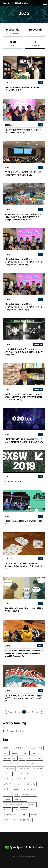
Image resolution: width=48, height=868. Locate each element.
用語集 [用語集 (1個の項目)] (6, 820)
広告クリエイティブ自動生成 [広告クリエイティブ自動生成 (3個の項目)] (13, 805)
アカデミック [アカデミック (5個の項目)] (8, 763)
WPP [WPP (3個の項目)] (22, 758)
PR (35, 44)
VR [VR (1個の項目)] (15, 758)
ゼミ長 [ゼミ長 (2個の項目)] (6, 789)
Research (35, 32)
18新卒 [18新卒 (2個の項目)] (6, 748)
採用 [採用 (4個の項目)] (15, 810)
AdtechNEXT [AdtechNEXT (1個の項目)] (17, 748)
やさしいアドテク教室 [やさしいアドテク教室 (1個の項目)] (35, 758)
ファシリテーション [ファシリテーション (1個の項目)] (29, 789)
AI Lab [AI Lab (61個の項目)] (33, 748)
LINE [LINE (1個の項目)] (25, 753)
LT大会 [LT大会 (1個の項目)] (33, 753)
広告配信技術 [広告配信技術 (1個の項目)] (31, 805)
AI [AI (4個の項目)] (26, 748)
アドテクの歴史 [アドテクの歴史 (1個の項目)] (9, 769)
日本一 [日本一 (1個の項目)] (25, 815)
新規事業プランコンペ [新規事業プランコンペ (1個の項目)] (11, 815)
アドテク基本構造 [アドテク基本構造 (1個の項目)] (24, 769)
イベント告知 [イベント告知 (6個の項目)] (18, 774)
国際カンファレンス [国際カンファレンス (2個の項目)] (29, 794)
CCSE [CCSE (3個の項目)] (6, 753)
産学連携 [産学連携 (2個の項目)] (34, 815)
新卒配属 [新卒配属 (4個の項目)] (24, 810)
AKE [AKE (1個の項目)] (41, 748)
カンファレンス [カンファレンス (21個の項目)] (20, 779)
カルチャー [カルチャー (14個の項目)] (8, 779)
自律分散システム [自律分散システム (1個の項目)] (25, 820)
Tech (13, 44)
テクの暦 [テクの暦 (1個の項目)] (15, 789)
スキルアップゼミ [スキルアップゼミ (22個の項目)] (29, 784)
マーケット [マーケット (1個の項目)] (8, 794)
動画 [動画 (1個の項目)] (17, 794)
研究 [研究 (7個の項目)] (14, 820)
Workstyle (13, 32)
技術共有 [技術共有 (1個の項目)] (7, 810)
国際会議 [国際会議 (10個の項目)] (7, 799)
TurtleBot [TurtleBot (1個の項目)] (7, 758)
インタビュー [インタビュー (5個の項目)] (31, 774)
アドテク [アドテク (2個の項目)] (20, 763)
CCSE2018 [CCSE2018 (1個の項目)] (16, 753)
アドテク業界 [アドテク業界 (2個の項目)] (38, 769)
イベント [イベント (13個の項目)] (7, 774)
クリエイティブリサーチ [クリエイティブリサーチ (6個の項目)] (12, 784)
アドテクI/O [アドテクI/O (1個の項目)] (31, 763)
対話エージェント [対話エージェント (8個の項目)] (20, 799)
